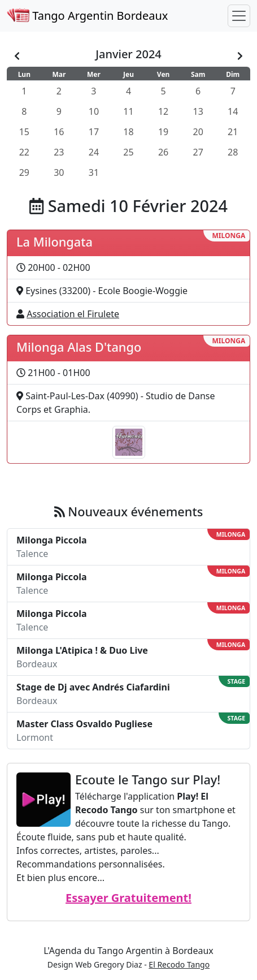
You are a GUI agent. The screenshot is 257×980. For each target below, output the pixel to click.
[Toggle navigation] (239, 16)
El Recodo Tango (179, 964)
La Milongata (55, 242)
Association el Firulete (73, 314)
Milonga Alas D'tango (79, 347)
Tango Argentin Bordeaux (87, 16)
